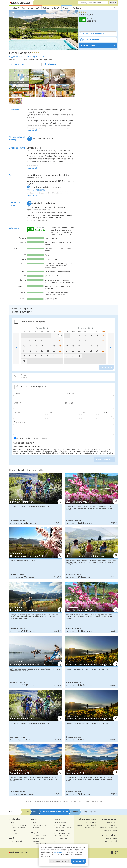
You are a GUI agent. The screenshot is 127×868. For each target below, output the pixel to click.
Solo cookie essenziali (60, 861)
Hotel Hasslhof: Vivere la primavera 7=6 (91, 499)
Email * (17, 403)
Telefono (69, 403)
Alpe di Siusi (90, 828)
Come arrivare (60, 825)
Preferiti (78, 8)
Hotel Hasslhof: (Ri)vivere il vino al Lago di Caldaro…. (91, 553)
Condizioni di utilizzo (110, 822)
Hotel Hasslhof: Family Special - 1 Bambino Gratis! (36, 662)
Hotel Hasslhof (20, 53)
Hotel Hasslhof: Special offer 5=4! (36, 770)
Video (35, 822)
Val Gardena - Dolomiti (86, 825)
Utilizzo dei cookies (111, 830)
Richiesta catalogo (62, 822)
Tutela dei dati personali (109, 828)
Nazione (103, 412)
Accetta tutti (79, 861)
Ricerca (113, 3)
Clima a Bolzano (61, 839)
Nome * (18, 393)
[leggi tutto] (32, 130)
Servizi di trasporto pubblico (64, 828)
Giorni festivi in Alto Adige (64, 836)
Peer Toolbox (112, 838)
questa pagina (59, 852)
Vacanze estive (38, 838)
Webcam (36, 828)
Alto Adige (91, 822)
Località (14, 8)
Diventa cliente (111, 841)
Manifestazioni (16, 841)
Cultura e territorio (51, 8)
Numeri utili (60, 830)
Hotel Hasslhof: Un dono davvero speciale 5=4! (36, 553)
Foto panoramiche (40, 825)
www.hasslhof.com (99, 46)
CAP (84, 412)
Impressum (114, 825)
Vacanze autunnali (40, 841)
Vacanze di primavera (41, 836)
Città (50, 412)
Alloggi (66, 8)
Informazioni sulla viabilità (64, 833)
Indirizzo (18, 412)
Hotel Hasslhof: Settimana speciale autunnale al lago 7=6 (91, 662)
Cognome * (70, 393)
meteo (57, 841)
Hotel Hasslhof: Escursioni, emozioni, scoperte (36, 608)
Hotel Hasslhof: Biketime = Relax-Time (36, 499)
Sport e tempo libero (30, 8)
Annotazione (20, 422)
